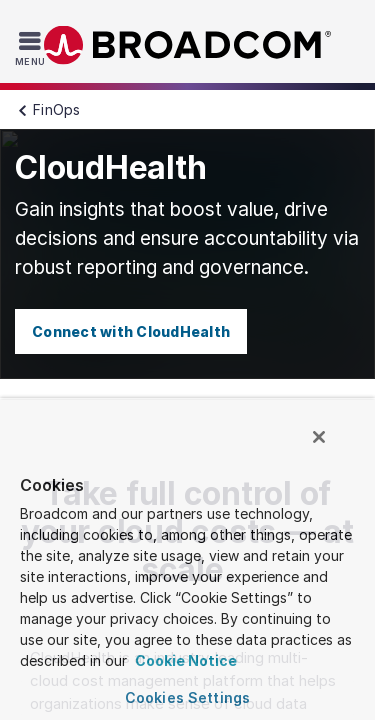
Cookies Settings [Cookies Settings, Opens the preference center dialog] (187, 697)
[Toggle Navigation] (32, 48)
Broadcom (188, 45)
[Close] (333, 446)
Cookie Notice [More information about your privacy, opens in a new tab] (184, 660)
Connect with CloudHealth (131, 331)
